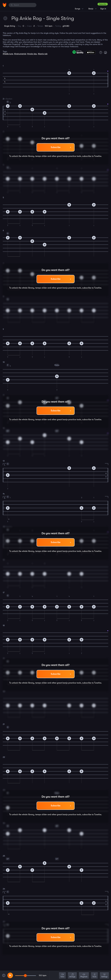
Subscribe (103, 4)
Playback (84, 976)
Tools (94, 976)
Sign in (103, 9)
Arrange (72, 976)
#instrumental (20, 54)
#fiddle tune (8, 54)
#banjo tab (43, 54)
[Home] (5, 5)
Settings (104, 976)
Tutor (62, 976)
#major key (32, 54)
